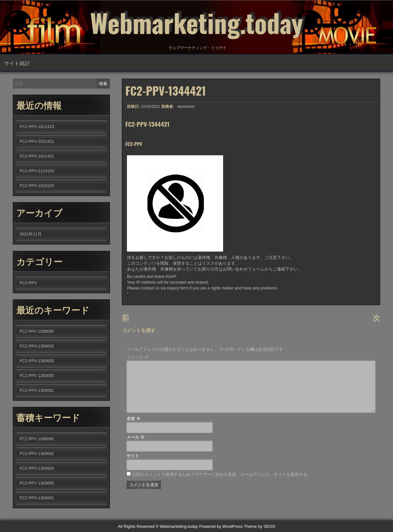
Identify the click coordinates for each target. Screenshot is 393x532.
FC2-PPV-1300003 (37, 361)
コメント (138, 357)
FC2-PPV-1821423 (37, 127)
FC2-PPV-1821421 (37, 156)
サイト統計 (17, 63)
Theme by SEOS (260, 526)
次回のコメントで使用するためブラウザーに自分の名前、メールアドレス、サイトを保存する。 (222, 474)
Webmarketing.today (196, 22)
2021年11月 (31, 234)
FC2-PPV (28, 283)
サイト (133, 456)
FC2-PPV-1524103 (37, 186)
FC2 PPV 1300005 (37, 331)
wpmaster (186, 107)
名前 (134, 419)
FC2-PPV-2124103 (37, 171)
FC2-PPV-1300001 (37, 390)
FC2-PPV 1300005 (37, 376)
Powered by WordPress (221, 526)
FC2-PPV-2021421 (37, 141)
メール (136, 437)
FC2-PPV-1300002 (37, 346)
